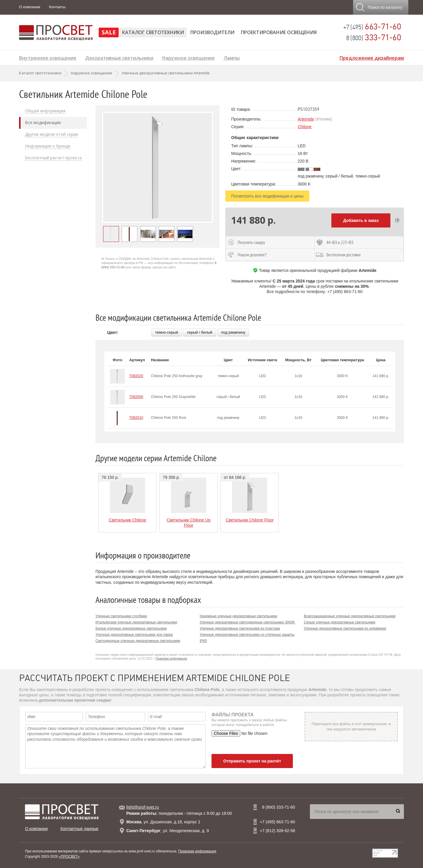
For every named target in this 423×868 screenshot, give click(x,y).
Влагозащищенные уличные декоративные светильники (350, 616)
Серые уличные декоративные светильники (340, 622)
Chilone (304, 127)
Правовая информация (171, 659)
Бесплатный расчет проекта (53, 158)
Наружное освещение (188, 57)
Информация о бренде (48, 146)
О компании (30, 7)
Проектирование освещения (279, 32)
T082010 (136, 418)
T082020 (136, 376)
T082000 (136, 397)
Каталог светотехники (153, 32)
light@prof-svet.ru (143, 807)
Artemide (306, 119)
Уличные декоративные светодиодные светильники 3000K (247, 622)
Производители (212, 32)
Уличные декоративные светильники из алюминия (345, 628)
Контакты (57, 7)
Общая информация (45, 111)
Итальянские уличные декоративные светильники (136, 622)
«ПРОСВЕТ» (69, 857)
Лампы (232, 57)
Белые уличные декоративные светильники (131, 628)
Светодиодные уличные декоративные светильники (138, 641)
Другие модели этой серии (52, 134)
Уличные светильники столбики (121, 616)
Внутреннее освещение (48, 57)
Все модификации (43, 123)
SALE (109, 32)
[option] (157, 167)
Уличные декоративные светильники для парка (134, 635)
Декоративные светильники (119, 57)
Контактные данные (79, 829)
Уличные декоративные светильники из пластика (240, 628)
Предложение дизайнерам (372, 57)
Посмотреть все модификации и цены (267, 196)
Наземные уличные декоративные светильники (239, 616)
